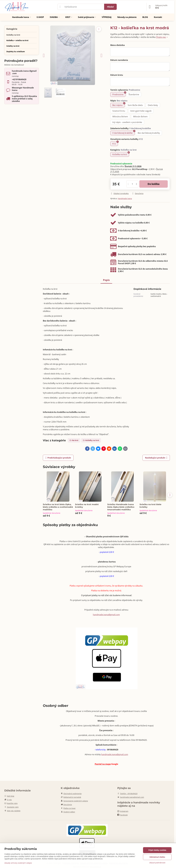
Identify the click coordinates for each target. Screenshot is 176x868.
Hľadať (110, 7)
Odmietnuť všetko (157, 857)
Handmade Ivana (125, 198)
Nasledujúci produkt (156, 458)
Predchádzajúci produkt (58, 458)
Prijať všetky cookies (157, 850)
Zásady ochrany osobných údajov (18, 863)
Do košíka (154, 184)
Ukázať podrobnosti (157, 863)
